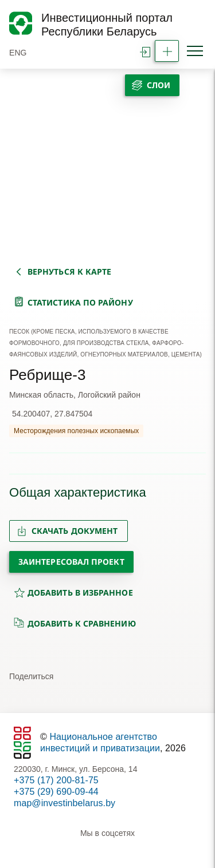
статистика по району (80, 302)
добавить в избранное (73, 592)
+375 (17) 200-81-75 (56, 780)
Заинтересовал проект (71, 562)
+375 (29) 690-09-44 (56, 792)
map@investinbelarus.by (64, 803)
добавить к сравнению (75, 623)
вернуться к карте (69, 272)
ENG (18, 53)
